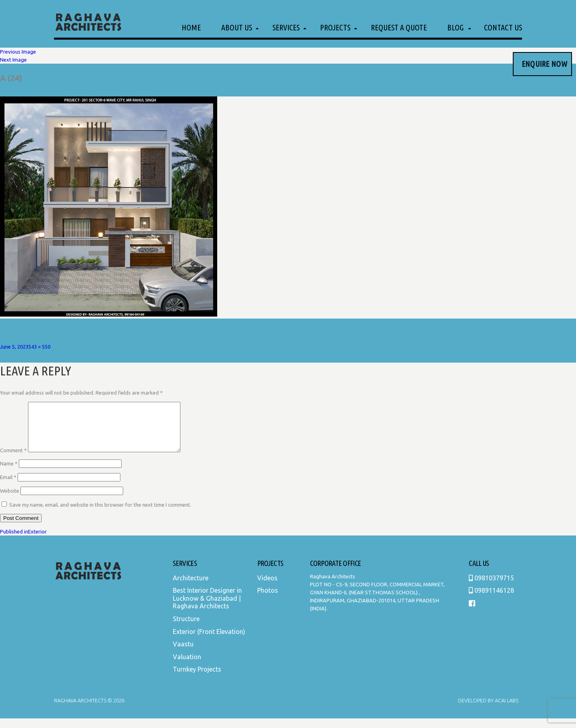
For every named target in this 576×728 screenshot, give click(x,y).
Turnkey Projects (197, 679)
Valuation (187, 666)
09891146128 (491, 600)
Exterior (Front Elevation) (209, 641)
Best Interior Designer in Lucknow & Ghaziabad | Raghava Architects (207, 608)
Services (286, 27)
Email (8, 487)
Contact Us (503, 27)
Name (9, 473)
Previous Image (18, 52)
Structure (186, 628)
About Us (237, 27)
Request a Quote (399, 27)
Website (10, 500)
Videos (267, 588)
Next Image (13, 60)
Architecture (191, 588)
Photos (268, 600)
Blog (455, 27)
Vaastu (183, 654)
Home (191, 27)
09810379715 (491, 588)
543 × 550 (39, 347)
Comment (13, 460)
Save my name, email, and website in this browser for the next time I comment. (100, 514)
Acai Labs (506, 710)
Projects (335, 27)
